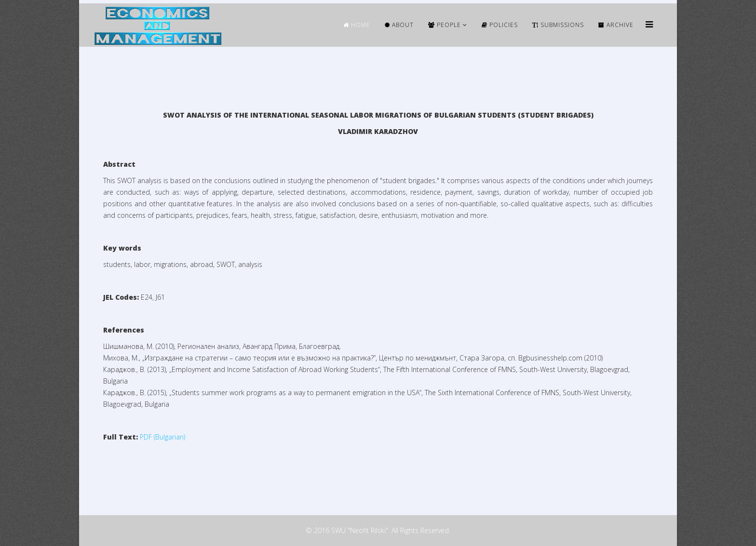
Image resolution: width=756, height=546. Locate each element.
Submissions (558, 25)
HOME (357, 25)
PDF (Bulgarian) (162, 437)
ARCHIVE (616, 25)
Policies (500, 25)
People (445, 25)
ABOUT (399, 25)
